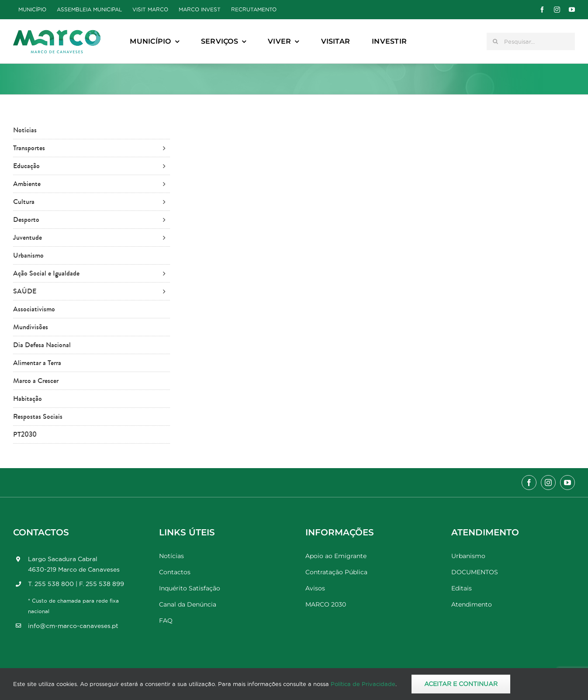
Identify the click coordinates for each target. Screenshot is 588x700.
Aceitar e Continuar (461, 684)
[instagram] (557, 10)
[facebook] (542, 10)
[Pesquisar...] (531, 41)
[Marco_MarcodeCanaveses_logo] (57, 33)
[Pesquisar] (495, 41)
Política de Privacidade (363, 684)
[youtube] (572, 10)
